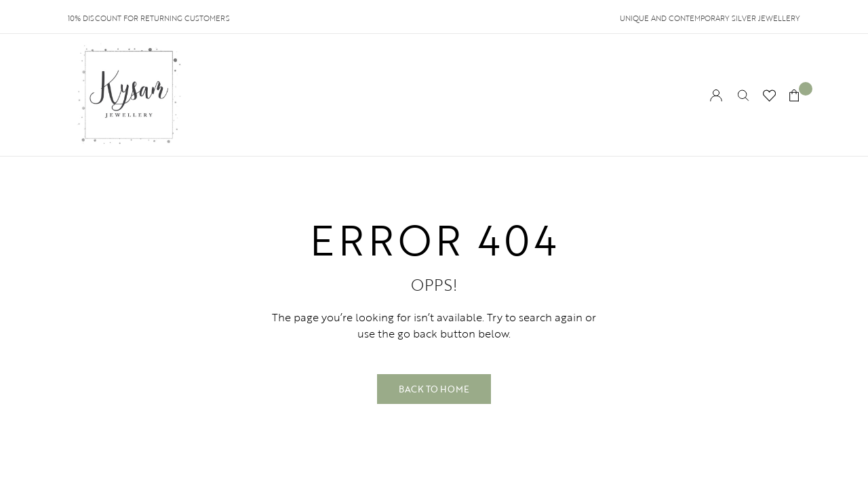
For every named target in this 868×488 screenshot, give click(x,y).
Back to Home (434, 389)
